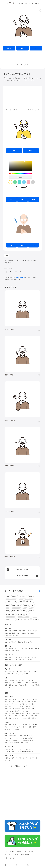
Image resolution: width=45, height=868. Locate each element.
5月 (33, 672)
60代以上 (12, 260)
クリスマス (8, 687)
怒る (25, 657)
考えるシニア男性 (23, 569)
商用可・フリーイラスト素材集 (29, 3)
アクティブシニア (10, 709)
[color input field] (21, 177)
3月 (25, 672)
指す (25, 660)
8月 (10, 674)
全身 (6, 648)
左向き (37, 648)
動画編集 (30, 752)
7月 (6, 674)
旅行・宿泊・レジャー (16, 718)
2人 (10, 642)
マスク (20, 704)
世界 (27, 716)
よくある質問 (29, 851)
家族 (19, 642)
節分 (23, 680)
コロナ (7, 704)
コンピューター (21, 752)
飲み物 (34, 702)
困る (20, 657)
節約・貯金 (19, 713)
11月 (22, 674)
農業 (32, 740)
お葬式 (34, 699)
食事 (29, 702)
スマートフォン (25, 749)
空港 (6, 718)
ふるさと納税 (27, 738)
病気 (10, 702)
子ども (12, 635)
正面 (35, 260)
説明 (20, 660)
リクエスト (8, 760)
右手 (13, 651)
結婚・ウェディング (19, 699)
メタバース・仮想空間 (12, 740)
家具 (19, 709)
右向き (31, 648)
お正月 (7, 680)
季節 (31, 597)
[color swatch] (10, 182)
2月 (21, 672)
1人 (10, 263)
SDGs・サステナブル (11, 736)
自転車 (34, 718)
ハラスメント (17, 725)
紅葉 (38, 685)
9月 (13, 674)
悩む (10, 657)
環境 (26, 606)
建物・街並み (17, 606)
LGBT (15, 631)
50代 (6, 633)
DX (21, 738)
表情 (6, 263)
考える (15, 657)
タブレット (15, 749)
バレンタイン (30, 680)
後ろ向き (7, 651)
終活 (29, 699)
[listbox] (21, 166)
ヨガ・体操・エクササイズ (24, 706)
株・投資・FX (9, 729)
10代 (20, 631)
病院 (6, 702)
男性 (6, 260)
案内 (16, 660)
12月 (27, 674)
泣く (29, 657)
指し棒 (30, 660)
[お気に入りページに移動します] (39, 865)
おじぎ (34, 657)
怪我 (15, 702)
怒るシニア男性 (23, 576)
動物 (7, 610)
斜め (26, 648)
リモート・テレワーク (12, 727)
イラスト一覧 (36, 591)
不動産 (17, 729)
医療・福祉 (16, 610)
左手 (17, 651)
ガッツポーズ (9, 660)
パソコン (7, 749)
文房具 (28, 709)
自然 (32, 606)
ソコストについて (10, 851)
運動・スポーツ (10, 706)
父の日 (12, 683)
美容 (31, 610)
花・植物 (22, 716)
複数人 (14, 642)
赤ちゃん (31, 633)
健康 (24, 610)
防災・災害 (24, 743)
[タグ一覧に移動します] (28, 865)
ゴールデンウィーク (22, 683)
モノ (27, 615)
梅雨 (6, 685)
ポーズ (14, 597)
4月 (29, 672)
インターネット (10, 752)
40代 (34, 631)
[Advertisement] (23, 58)
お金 (21, 601)
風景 (16, 716)
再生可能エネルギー (26, 736)
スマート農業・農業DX (12, 743)
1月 (17, 672)
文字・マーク (10, 619)
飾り (13, 758)
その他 (35, 619)
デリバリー (28, 713)
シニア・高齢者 (21, 260)
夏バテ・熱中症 (28, 704)
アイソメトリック (24, 619)
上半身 (30, 260)
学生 (17, 636)
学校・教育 (29, 601)
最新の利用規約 (20, 277)
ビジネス (23, 597)
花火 (20, 685)
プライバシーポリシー (12, 858)
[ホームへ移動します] (6, 865)
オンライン (24, 727)
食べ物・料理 (10, 615)
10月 (18, 674)
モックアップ (20, 758)
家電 (23, 709)
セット (35, 758)
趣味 (34, 713)
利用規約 (20, 851)
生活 (7, 606)
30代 (29, 631)
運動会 (11, 685)
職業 (6, 725)
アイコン (29, 758)
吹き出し (7, 758)
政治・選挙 (34, 716)
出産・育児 (8, 699)
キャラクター (9, 716)
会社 (10, 725)
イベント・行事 (11, 601)
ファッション (25, 711)
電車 (29, 718)
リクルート (34, 725)
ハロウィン (31, 685)
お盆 (25, 685)
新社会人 (26, 725)
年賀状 (12, 680)
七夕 (16, 685)
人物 (6, 256)
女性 (10, 631)
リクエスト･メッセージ (12, 855)
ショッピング (14, 711)
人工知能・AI (25, 740)
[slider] (21, 173)
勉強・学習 (32, 727)
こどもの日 (34, 683)
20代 (25, 631)
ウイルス (13, 704)
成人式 (18, 680)
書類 (33, 709)
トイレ (7, 711)
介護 (19, 702)
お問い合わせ (25, 855)
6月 (36, 672)
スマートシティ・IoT (11, 738)
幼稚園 (7, 636)
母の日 (7, 683)
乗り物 (20, 615)
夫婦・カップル (27, 642)
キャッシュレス (10, 713)
